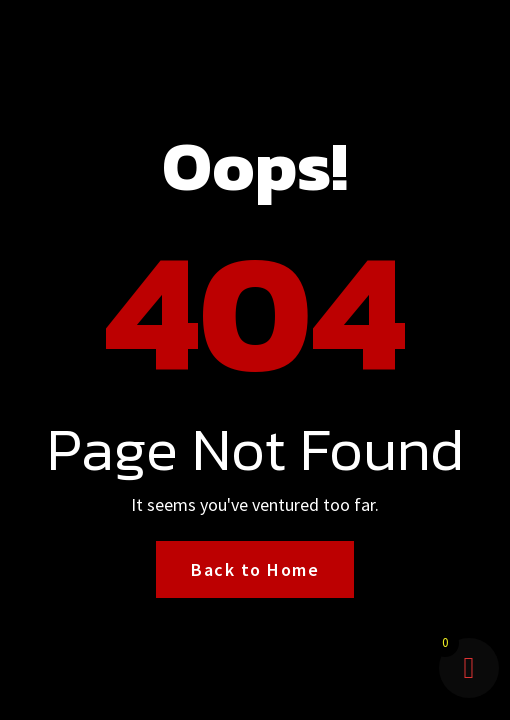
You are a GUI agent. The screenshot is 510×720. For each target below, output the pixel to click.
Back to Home (255, 569)
